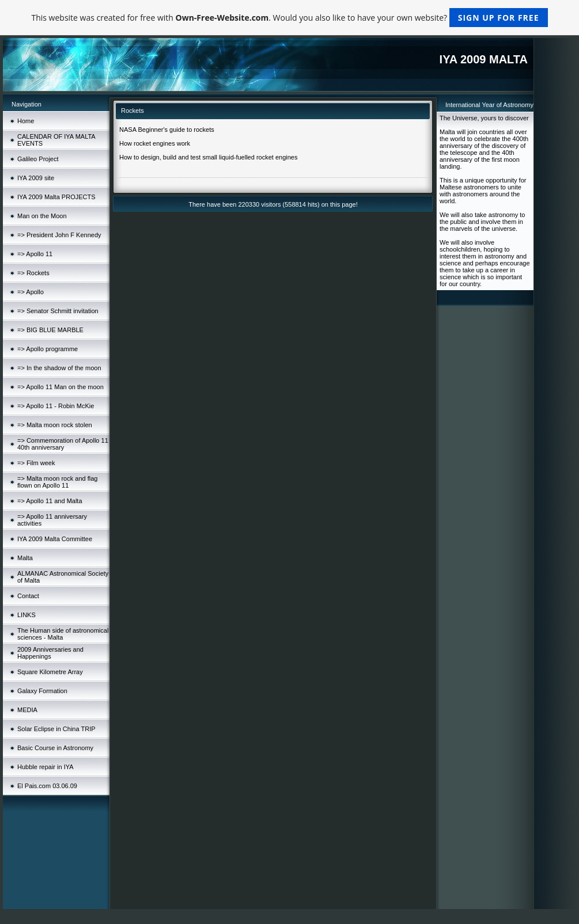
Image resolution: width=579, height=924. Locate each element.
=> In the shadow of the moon (59, 368)
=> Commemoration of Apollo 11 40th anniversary (63, 444)
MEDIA (27, 710)
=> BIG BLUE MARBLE (50, 330)
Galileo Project (38, 159)
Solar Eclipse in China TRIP (56, 729)
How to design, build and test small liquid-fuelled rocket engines (208, 157)
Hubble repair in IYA (46, 767)
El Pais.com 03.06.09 (47, 786)
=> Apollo (31, 292)
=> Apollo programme (48, 349)
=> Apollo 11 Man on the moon (60, 387)
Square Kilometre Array (50, 672)
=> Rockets (33, 273)
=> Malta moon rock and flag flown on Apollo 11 (57, 482)
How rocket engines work (155, 143)
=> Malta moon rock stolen (55, 425)
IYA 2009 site (36, 178)
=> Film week (36, 463)
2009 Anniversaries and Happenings (50, 653)
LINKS (27, 615)
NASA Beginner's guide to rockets (167, 130)
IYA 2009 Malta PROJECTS (56, 197)
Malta (25, 558)
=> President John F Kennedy (59, 235)
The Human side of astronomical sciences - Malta (63, 634)
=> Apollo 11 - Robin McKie (56, 406)
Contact (28, 596)
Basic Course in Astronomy (55, 748)
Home (26, 121)
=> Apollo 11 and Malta (50, 501)
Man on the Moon (42, 216)
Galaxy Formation (42, 691)
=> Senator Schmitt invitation (58, 311)
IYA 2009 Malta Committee (55, 539)
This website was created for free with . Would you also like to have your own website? (289, 18)
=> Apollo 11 (35, 254)
